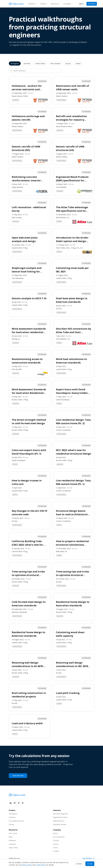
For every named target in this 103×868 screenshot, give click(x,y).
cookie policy (41, 865)
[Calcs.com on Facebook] (19, 803)
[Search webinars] (35, 71)
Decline (79, 864)
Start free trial (18, 776)
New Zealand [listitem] (55, 63)
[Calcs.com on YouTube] (15, 803)
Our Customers (59, 837)
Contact (56, 840)
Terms (55, 848)
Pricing (11, 824)
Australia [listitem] (27, 63)
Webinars (12, 840)
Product (44, 4)
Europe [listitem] (68, 63)
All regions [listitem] (15, 63)
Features (12, 817)
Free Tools (13, 833)
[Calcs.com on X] (23, 803)
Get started (92, 4)
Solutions (33, 4)
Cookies (56, 851)
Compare (12, 844)
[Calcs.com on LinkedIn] (11, 803)
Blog (11, 837)
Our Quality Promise (17, 821)
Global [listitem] (78, 63)
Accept (90, 864)
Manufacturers (59, 821)
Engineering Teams (60, 817)
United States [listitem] (40, 63)
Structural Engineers (61, 814)
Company (68, 4)
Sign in (81, 4)
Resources (56, 4)
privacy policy (27, 865)
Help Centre (13, 848)
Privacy (56, 844)
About (55, 833)
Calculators (13, 814)
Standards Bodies (60, 824)
